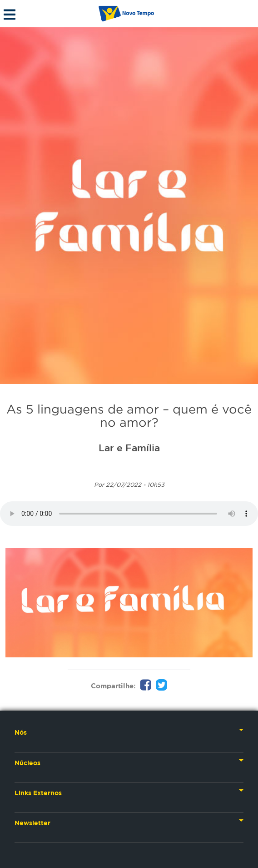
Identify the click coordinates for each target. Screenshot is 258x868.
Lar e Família (129, 448)
